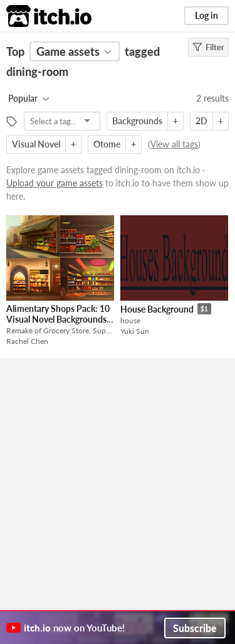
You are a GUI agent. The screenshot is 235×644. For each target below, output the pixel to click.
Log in (206, 15)
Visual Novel (36, 144)
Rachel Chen (27, 341)
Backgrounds (137, 121)
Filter (208, 47)
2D (201, 121)
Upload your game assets (55, 183)
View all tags (174, 144)
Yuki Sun (135, 331)
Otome (107, 144)
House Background (157, 309)
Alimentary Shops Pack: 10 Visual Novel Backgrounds (58, 314)
